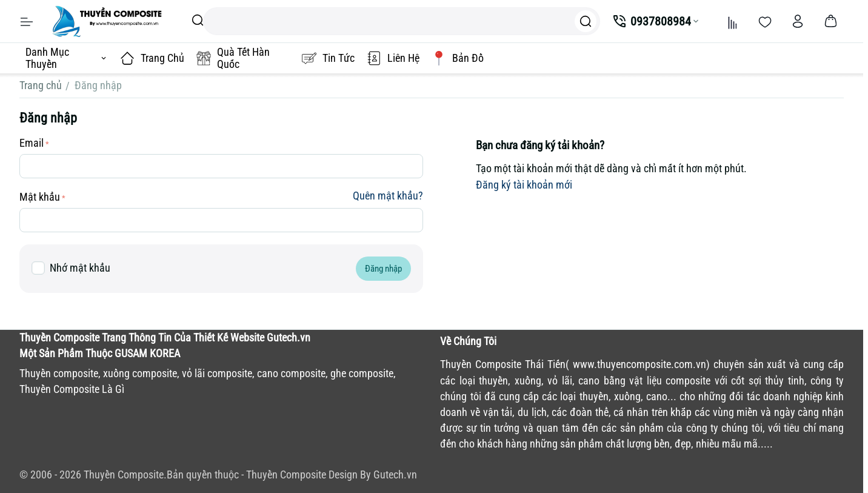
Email (32, 143)
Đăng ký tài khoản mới (524, 185)
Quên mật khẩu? (388, 196)
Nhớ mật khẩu (71, 268)
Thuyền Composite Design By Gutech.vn (332, 475)
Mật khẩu (40, 197)
